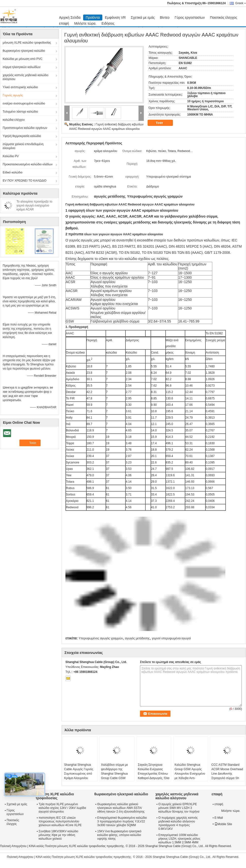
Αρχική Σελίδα (70, 17)
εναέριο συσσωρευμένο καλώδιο (24, 103)
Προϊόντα (93, 17)
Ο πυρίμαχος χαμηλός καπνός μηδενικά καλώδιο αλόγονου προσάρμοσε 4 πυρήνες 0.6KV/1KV (178, 823)
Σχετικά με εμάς (143, 17)
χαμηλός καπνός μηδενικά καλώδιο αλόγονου (25, 77)
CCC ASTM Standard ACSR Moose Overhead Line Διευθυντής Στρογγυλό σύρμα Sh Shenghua (227, 774)
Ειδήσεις (108, 23)
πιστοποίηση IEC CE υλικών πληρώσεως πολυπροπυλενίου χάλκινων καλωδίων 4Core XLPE (60, 821)
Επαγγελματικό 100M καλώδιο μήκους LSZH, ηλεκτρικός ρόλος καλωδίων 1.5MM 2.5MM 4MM (179, 839)
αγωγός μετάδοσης (137, 638)
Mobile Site (223, 824)
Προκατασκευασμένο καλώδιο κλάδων (28, 164)
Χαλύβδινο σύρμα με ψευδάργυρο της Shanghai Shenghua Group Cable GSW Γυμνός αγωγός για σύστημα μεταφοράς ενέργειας (114, 778)
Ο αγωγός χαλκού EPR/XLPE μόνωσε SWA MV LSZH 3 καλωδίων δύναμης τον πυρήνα (179, 808)
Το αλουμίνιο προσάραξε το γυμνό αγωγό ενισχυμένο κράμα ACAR (34, 205)
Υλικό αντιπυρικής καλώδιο (20, 87)
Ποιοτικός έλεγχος (224, 17)
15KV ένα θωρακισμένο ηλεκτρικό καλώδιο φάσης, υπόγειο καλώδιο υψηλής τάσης (119, 835)
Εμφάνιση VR (115, 17)
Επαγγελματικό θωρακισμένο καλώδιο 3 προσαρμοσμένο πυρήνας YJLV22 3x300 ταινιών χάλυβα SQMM (122, 821)
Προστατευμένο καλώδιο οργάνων (25, 128)
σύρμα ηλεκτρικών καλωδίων (22, 67)
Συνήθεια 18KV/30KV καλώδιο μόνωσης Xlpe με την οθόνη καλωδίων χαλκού (58, 835)
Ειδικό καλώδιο (13, 172)
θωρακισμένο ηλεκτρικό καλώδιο (24, 51)
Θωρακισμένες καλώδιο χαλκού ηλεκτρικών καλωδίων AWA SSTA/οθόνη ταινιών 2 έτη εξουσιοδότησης (121, 808)
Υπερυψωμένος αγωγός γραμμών (101, 638)
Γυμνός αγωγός (13, 95)
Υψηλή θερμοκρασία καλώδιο (22, 136)
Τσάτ (163, 123)
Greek (241, 3)
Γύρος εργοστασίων (190, 17)
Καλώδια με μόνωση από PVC (23, 59)
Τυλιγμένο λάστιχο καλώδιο (20, 112)
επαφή (64, 23)
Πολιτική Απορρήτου (13, 846)
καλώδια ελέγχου (14, 120)
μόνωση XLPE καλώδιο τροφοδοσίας (27, 43)
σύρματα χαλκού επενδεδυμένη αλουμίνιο (23, 146)
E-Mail (219, 818)
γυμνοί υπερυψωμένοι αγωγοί (171, 638)
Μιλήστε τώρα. (85, 23)
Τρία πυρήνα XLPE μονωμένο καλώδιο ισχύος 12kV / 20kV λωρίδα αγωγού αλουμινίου (62, 808)
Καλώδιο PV (11, 156)
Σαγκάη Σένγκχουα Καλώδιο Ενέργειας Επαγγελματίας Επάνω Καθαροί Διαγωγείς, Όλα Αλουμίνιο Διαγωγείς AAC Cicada (154, 776)
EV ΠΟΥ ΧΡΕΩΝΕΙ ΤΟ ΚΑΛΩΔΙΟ (25, 181)
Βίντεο (165, 17)
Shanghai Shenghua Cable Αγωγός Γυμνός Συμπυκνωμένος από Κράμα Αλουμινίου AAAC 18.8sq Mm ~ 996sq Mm (79, 776)
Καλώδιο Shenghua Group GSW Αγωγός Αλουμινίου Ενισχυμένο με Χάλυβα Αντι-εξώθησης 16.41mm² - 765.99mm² (190, 776)
